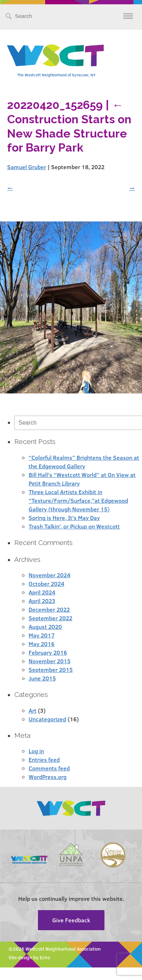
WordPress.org (48, 777)
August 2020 (45, 627)
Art (33, 710)
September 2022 (50, 618)
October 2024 (46, 584)
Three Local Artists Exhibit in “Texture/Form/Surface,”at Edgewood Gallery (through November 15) (78, 500)
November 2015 (50, 661)
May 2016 (41, 644)
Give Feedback (71, 920)
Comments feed (49, 768)
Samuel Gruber (27, 167)
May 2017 (42, 635)
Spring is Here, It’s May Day (64, 518)
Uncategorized (47, 719)
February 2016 (48, 652)
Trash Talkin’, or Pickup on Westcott (74, 526)
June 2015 (42, 678)
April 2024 (42, 592)
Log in (36, 751)
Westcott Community (55, 55)
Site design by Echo (29, 957)
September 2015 (51, 670)
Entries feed (44, 759)
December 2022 (49, 609)
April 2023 (42, 601)
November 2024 (50, 575)
